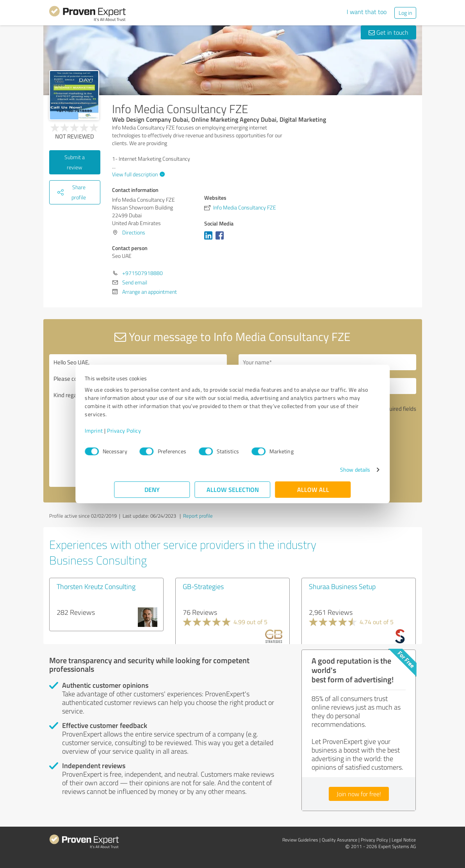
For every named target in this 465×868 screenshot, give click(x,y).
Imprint (124, 430)
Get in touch (388, 32)
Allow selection (233, 489)
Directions (134, 232)
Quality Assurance (339, 840)
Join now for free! (359, 794)
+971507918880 (143, 273)
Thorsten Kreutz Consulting (96, 586)
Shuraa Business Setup (342, 586)
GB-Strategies (203, 586)
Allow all (313, 489)
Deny (152, 489)
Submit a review (75, 162)
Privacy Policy (154, 430)
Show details (325, 470)
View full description (137, 174)
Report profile (198, 516)
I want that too (367, 12)
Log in (405, 13)
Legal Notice (404, 840)
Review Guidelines (300, 840)
